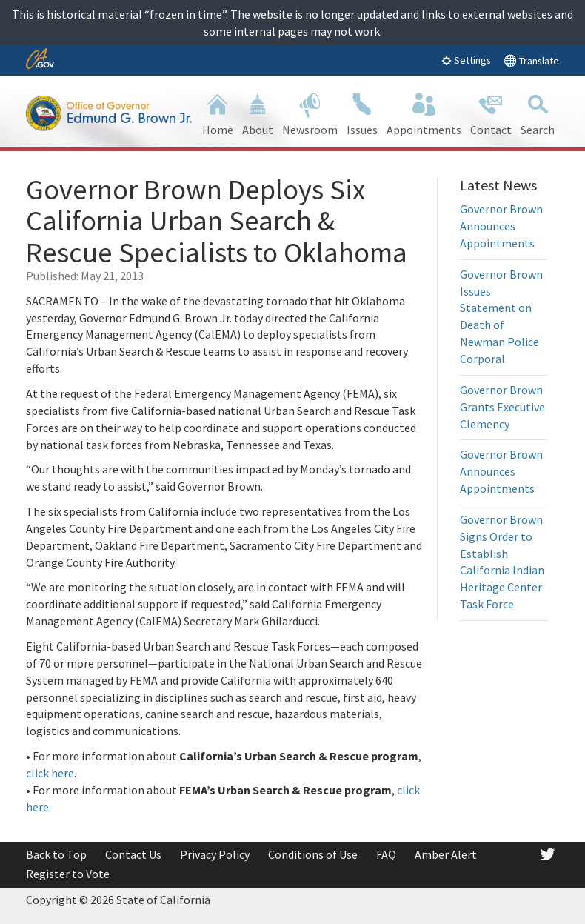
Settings (466, 60)
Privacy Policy (215, 854)
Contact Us (133, 854)
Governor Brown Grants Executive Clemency (502, 407)
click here (50, 773)
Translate (531, 60)
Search (538, 113)
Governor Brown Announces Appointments (501, 226)
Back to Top (56, 854)
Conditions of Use (313, 854)
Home (218, 113)
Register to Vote (68, 874)
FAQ (386, 854)
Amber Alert (446, 854)
